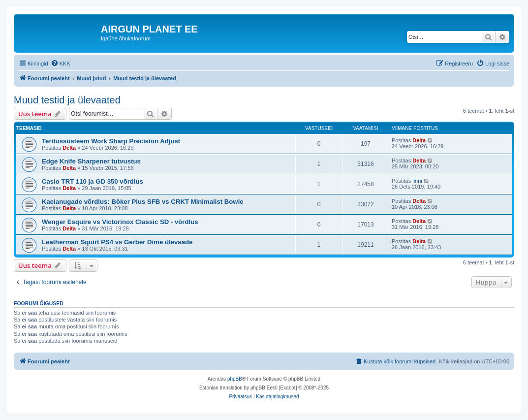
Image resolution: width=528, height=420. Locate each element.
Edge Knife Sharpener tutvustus (91, 161)
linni (417, 181)
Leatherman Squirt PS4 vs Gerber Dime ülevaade (117, 242)
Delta (69, 148)
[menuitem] (61, 64)
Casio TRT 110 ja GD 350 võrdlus (93, 181)
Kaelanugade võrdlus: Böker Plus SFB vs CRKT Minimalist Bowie (143, 202)
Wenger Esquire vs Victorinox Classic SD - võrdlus (120, 222)
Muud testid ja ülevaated (67, 100)
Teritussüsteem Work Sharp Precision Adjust (111, 141)
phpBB (235, 379)
